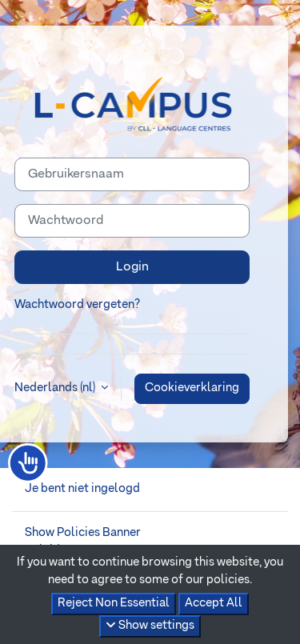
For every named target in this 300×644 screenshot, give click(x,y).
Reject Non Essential (114, 603)
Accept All (214, 603)
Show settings (150, 625)
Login (132, 267)
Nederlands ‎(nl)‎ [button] (56, 388)
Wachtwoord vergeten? (77, 305)
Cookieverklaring (192, 388)
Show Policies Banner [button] (83, 533)
